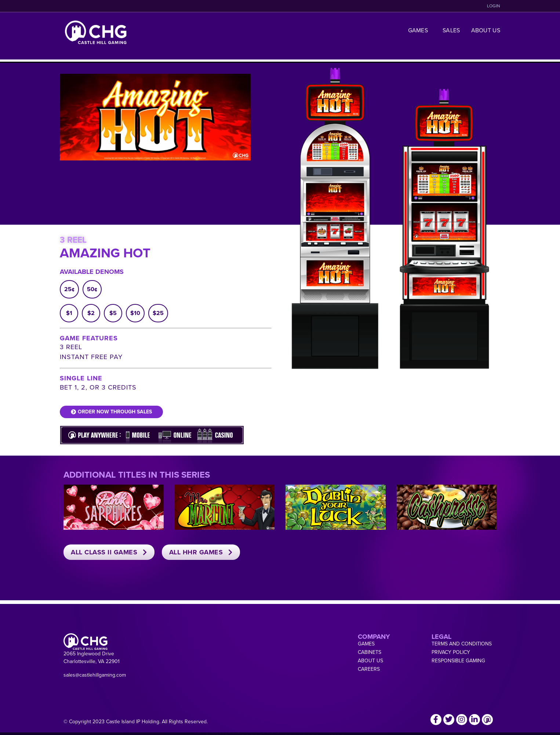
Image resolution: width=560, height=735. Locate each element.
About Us (486, 30)
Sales (451, 30)
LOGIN (494, 6)
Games (420, 30)
